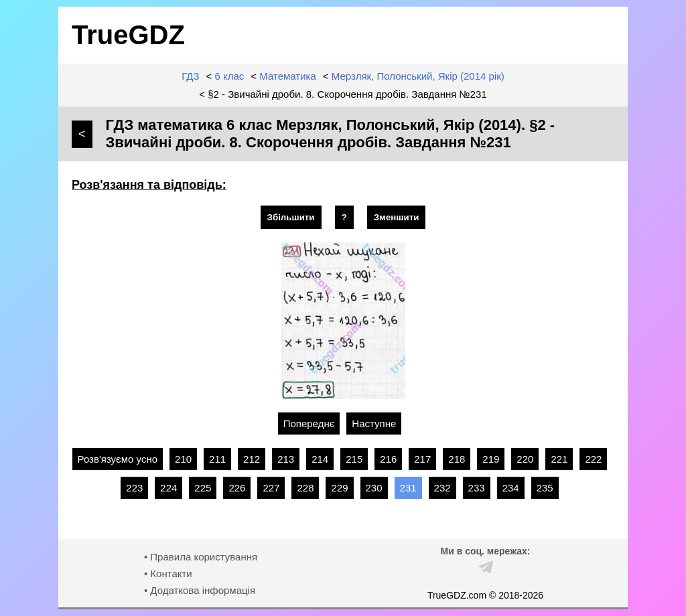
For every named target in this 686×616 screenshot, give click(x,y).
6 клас (230, 76)
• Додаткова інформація (200, 590)
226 (237, 488)
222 (593, 459)
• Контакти (168, 573)
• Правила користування (201, 557)
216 (388, 459)
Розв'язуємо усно (118, 459)
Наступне (374, 423)
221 (559, 459)
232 (442, 488)
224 (168, 488)
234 (511, 488)
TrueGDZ (128, 35)
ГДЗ (190, 76)
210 (183, 459)
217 (422, 459)
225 (203, 488)
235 (545, 488)
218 (457, 459)
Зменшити (397, 217)
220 (525, 459)
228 (305, 488)
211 (217, 459)
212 (252, 459)
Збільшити (291, 217)
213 (286, 459)
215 (354, 459)
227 (271, 488)
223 (134, 488)
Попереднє (309, 423)
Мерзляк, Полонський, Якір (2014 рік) (418, 76)
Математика (288, 76)
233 (477, 488)
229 (339, 488)
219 (491, 459)
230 (374, 488)
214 (320, 459)
